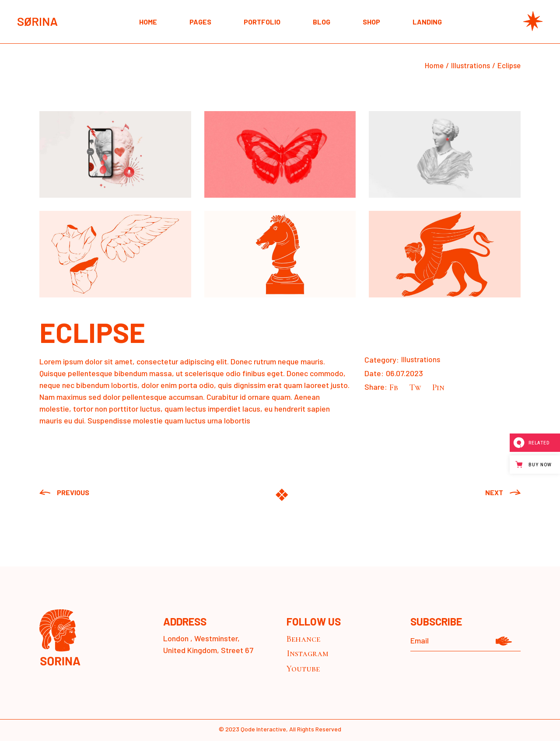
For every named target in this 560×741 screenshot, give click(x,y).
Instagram (308, 654)
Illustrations (421, 359)
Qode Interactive (263, 729)
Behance (303, 639)
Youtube (303, 669)
